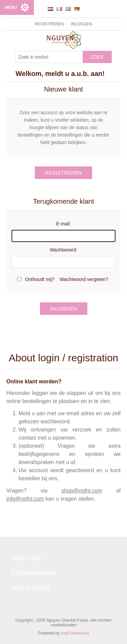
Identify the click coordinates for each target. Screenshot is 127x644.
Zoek (97, 57)
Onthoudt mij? (40, 279)
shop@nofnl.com (82, 491)
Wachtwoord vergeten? (84, 279)
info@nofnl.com (25, 499)
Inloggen (81, 24)
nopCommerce (75, 633)
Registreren (49, 24)
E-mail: (64, 224)
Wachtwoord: (63, 250)
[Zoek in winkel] (49, 57)
